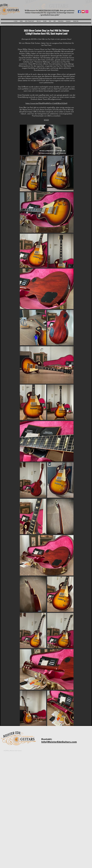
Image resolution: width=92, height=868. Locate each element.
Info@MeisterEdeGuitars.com (59, 742)
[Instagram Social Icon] (87, 12)
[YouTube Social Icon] (83, 12)
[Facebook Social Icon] (79, 12)
